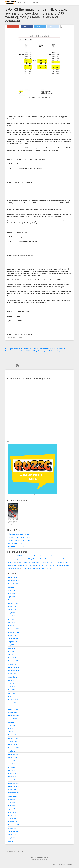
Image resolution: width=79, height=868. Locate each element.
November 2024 (14, 581)
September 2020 (14, 716)
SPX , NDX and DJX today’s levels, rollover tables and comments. (50, 559)
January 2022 (13, 664)
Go (70, 374)
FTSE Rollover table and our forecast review (36, 569)
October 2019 (13, 751)
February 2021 (13, 700)
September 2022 (14, 638)
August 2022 (12, 642)
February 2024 (13, 603)
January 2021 (13, 703)
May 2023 (12, 619)
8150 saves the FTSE (15, 544)
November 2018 (14, 786)
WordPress (71, 865)
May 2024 (12, 593)
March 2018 (12, 812)
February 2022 (13, 661)
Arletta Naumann (14, 569)
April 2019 (12, 770)
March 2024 (12, 600)
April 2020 (12, 732)
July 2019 (11, 761)
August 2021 (12, 680)
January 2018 (13, 818)
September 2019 (14, 754)
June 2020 (12, 725)
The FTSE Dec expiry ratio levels (19, 537)
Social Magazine (61, 865)
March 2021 (12, 696)
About (20, 2)
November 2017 (14, 825)
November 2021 (14, 671)
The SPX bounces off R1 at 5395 (19, 540)
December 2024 (14, 577)
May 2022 (12, 651)
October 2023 (13, 606)
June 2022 (12, 648)
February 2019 (13, 777)
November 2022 (14, 632)
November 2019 (14, 748)
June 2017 (12, 841)
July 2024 (11, 587)
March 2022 (12, 658)
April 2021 (12, 693)
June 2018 (12, 802)
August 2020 (12, 719)
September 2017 (14, 831)
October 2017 (13, 828)
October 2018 (13, 790)
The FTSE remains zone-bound (19, 534)
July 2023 (11, 613)
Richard (20, 338)
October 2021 (13, 674)
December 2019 (14, 745)
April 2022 (12, 654)
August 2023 (12, 609)
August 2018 (12, 796)
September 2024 (14, 584)
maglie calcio (13, 562)
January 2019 (13, 780)
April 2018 (12, 809)
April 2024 (12, 597)
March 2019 (12, 773)
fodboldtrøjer (12, 565)
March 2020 (12, 735)
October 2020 (13, 712)
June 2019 (12, 764)
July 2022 (11, 645)
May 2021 (12, 690)
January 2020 (13, 741)
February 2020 (13, 738)
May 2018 (12, 806)
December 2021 (14, 667)
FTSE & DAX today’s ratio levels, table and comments (35, 556)
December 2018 (14, 783)
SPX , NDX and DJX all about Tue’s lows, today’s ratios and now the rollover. (45, 562)
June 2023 (12, 616)
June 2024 (12, 590)
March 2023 (12, 626)
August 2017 (12, 835)
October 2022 (13, 635)
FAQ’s (26, 2)
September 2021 (14, 677)
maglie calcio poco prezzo (17, 559)
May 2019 (12, 767)
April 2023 (12, 622)
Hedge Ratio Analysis (39, 858)
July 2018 (11, 799)
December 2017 (14, 822)
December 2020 (14, 706)
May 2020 (12, 728)
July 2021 (11, 683)
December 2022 (14, 629)
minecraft (11, 556)
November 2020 (14, 709)
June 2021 (12, 687)
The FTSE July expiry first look (18, 547)
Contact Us (35, 2)
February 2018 (13, 815)
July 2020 (11, 722)
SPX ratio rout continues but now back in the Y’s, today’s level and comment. (44, 565)
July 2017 (11, 838)
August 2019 (12, 757)
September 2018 (14, 793)
